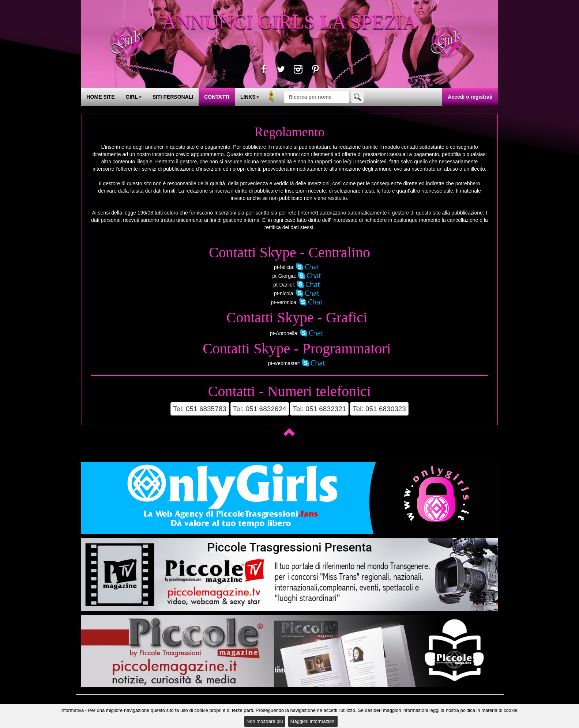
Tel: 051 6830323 (379, 409)
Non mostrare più (265, 721)
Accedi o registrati (470, 97)
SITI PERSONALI (173, 97)
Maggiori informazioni (313, 721)
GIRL (134, 97)
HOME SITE (101, 97)
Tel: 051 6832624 (260, 409)
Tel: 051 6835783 (200, 409)
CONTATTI (217, 97)
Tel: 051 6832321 (319, 409)
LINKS (250, 97)
